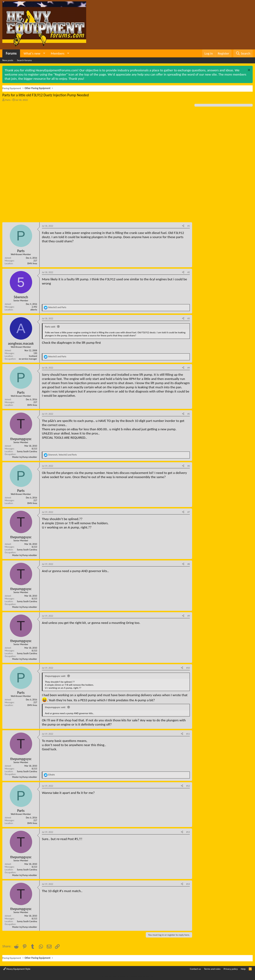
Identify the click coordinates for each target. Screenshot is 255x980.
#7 (189, 512)
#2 (189, 272)
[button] (44, 53)
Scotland (33, 356)
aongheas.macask (21, 344)
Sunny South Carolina (27, 451)
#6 (189, 466)
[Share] (183, 226)
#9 (189, 616)
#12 (188, 786)
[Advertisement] (37, 133)
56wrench (21, 297)
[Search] (243, 53)
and (57, 307)
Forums (11, 53)
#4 (189, 368)
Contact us (195, 969)
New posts (8, 60)
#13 (188, 832)
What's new (32, 53)
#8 (189, 564)
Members (58, 53)
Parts (8, 100)
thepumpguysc (21, 439)
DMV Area (32, 263)
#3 (189, 318)
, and (62, 455)
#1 (189, 226)
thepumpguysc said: (55, 676)
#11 (188, 734)
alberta (34, 310)
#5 (189, 414)
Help (243, 969)
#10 (188, 668)
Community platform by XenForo (127, 976)
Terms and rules (212, 969)
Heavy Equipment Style (17, 969)
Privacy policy (231, 969)
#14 (188, 884)
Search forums (24, 60)
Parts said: (50, 327)
